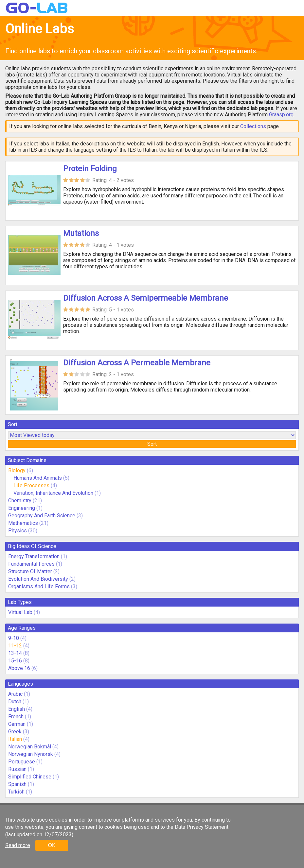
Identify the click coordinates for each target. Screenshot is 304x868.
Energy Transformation (34, 556)
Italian (15, 739)
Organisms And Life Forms (39, 586)
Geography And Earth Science (42, 516)
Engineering (22, 508)
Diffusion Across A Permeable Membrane (137, 363)
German (17, 724)
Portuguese (22, 762)
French (16, 717)
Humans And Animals (38, 478)
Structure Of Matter (30, 571)
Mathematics (23, 523)
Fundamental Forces (31, 564)
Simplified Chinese (30, 777)
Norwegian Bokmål (30, 747)
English (17, 709)
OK (52, 845)
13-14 (15, 653)
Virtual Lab (20, 612)
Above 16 (19, 668)
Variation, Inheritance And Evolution (53, 493)
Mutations (81, 233)
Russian (17, 769)
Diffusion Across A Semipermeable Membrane (146, 298)
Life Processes (31, 485)
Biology (17, 470)
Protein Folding (90, 169)
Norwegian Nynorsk (31, 754)
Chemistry (20, 501)
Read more (18, 845)
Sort (152, 444)
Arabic (15, 694)
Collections (253, 126)
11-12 (15, 646)
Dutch (15, 701)
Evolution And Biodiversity (38, 579)
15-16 (15, 661)
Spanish (17, 784)
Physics (18, 531)
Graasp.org (281, 115)
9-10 (14, 638)
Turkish (16, 792)
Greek (15, 732)
